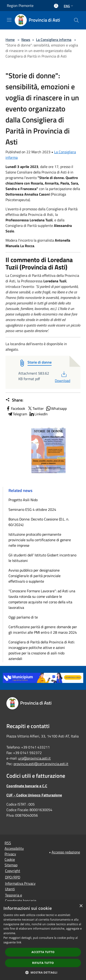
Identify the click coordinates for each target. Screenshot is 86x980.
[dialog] (43, 941)
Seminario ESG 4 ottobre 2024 (32, 509)
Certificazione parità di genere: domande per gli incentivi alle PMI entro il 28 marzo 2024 (43, 630)
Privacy (10, 854)
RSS (8, 843)
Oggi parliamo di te (23, 617)
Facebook (15, 408)
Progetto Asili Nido (23, 500)
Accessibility (14, 848)
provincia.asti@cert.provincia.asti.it (41, 764)
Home (10, 40)
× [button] (81, 906)
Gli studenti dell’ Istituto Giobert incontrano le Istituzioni (42, 558)
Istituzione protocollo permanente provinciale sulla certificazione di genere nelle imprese (40, 540)
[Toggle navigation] (9, 20)
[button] (43, 972)
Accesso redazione (66, 852)
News (26, 40)
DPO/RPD (13, 877)
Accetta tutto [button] (43, 952)
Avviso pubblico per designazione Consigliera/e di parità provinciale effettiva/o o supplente (35, 576)
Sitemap (11, 865)
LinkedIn (38, 414)
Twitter (35, 408)
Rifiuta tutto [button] (43, 963)
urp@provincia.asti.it (34, 758)
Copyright (13, 871)
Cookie (10, 859)
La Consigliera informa (54, 40)
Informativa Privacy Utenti (20, 886)
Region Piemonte (20, 6)
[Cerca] (76, 20)
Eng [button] (69, 6)
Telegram (17, 414)
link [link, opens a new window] (19, 942)
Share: (14, 400)
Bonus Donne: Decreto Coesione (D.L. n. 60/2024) (39, 522)
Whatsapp (56, 408)
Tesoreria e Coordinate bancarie (21, 898)
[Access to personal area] (56, 6)
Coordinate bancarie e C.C (27, 786)
